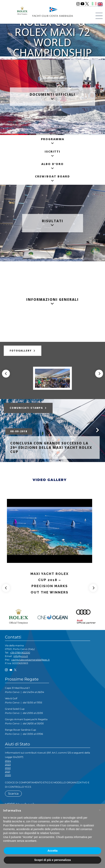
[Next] (99, 374)
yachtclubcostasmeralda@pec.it (30, 660)
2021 (8, 772)
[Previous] (6, 374)
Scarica (13, 793)
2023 (8, 764)
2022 (8, 768)
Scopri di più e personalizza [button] (52, 860)
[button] (100, 810)
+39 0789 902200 (20, 653)
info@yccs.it (21, 656)
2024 (8, 761)
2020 (8, 775)
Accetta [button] (52, 851)
